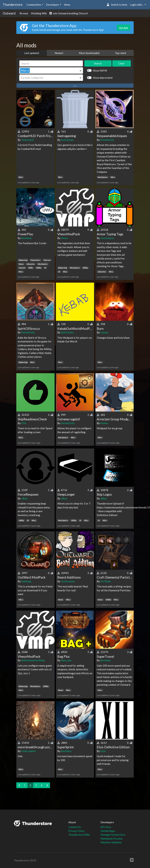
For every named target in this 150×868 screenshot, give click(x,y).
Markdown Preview (111, 839)
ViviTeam (106, 581)
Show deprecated (103, 78)
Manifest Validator (111, 842)
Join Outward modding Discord (69, 13)
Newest (59, 53)
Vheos (64, 238)
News (67, 5)
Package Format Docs (113, 835)
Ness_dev (66, 660)
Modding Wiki (39, 13)
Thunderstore (13, 5)
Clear (121, 63)
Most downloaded (89, 53)
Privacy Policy (77, 831)
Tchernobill (28, 140)
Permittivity (107, 140)
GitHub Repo (108, 831)
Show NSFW (100, 70)
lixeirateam (67, 140)
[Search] (51, 63)
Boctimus (106, 660)
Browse (24, 13)
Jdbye (24, 498)
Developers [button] (53, 5)
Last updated (32, 53)
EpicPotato (67, 332)
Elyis (103, 751)
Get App (123, 28)
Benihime (26, 238)
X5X (24, 423)
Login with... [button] (137, 5)
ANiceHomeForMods (33, 660)
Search (98, 63)
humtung (26, 581)
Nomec (104, 423)
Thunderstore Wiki (79, 835)
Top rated (120, 53)
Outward (9, 13)
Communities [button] (34, 5)
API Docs (106, 827)
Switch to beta (117, 5)
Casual (104, 332)
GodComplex (29, 751)
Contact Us (75, 827)
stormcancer (107, 238)
